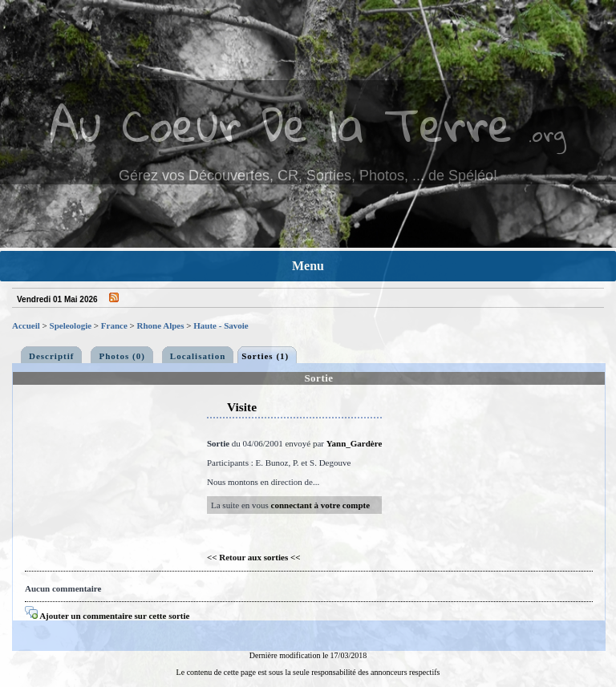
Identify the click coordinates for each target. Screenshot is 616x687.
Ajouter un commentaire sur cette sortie (107, 616)
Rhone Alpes (161, 325)
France (114, 325)
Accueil (26, 325)
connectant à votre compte (321, 505)
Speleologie (71, 325)
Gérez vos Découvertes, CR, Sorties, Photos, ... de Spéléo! (308, 176)
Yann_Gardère (354, 443)
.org (547, 133)
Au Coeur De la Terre (281, 124)
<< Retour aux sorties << (254, 557)
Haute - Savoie (221, 325)
